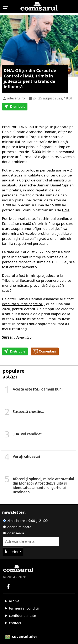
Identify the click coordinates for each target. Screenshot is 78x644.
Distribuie (15, 107)
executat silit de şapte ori (23, 304)
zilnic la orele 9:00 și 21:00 (25, 521)
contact (15, 623)
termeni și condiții (24, 608)
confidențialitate (22, 615)
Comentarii (45, 352)
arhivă (14, 601)
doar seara (14, 533)
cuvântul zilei (21, 636)
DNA (66, 210)
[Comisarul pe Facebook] (8, 586)
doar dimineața (17, 527)
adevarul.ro (16, 98)
